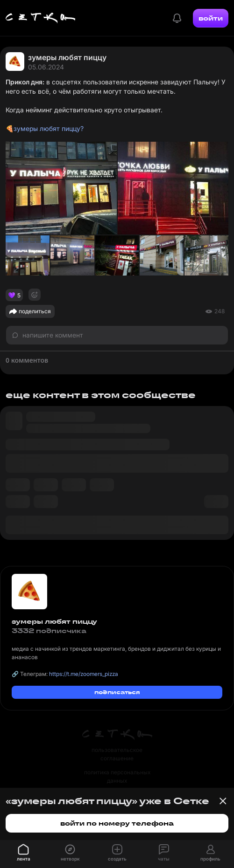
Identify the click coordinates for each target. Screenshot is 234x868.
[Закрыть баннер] (223, 801)
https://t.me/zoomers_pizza (84, 674)
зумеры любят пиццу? (49, 128)
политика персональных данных (117, 776)
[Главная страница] (41, 18)
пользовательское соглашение (117, 754)
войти (211, 18)
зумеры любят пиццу (67, 57)
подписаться (117, 692)
